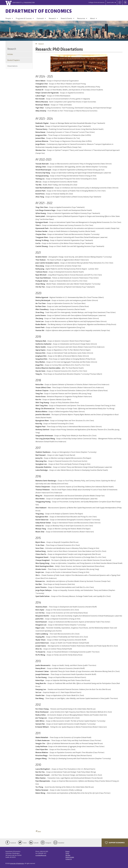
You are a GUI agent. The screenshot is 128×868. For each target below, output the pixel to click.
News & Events (66, 18)
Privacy (67, 851)
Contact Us (69, 859)
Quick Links (110, 2)
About (92, 18)
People (8, 18)
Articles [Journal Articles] (10, 54)
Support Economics (115, 843)
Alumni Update (70, 857)
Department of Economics (39, 11)
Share (38, 831)
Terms (67, 853)
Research (52, 18)
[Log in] (120, 3)
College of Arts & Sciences (96, 2)
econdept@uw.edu (41, 855)
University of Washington (17, 863)
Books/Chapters (14, 60)
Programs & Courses (24, 18)
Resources (81, 18)
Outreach (40, 18)
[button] (79, 63)
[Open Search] (125, 3)
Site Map (68, 855)
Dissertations (12, 66)
